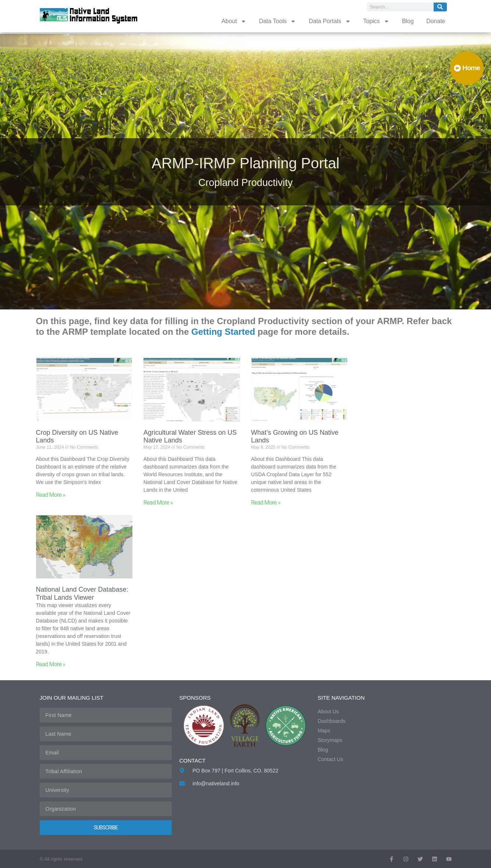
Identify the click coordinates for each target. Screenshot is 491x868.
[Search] (440, 7)
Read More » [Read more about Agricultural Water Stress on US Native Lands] (158, 503)
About (234, 21)
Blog (408, 21)
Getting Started (224, 332)
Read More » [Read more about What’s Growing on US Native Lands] (266, 503)
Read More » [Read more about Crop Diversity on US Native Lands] (51, 495)
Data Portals (330, 21)
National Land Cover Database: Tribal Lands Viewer (82, 593)
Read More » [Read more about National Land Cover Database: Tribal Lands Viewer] (51, 664)
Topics (376, 21)
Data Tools (277, 21)
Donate (436, 21)
